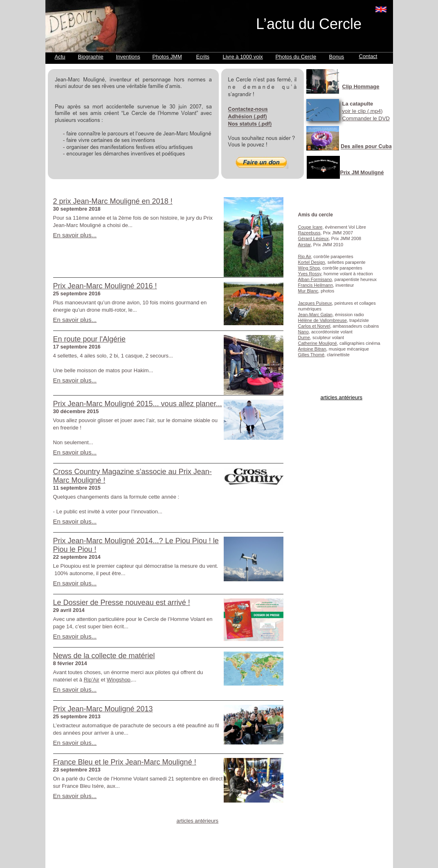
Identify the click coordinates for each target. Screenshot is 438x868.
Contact (368, 56)
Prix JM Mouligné (362, 172)
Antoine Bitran (312, 349)
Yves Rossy (310, 274)
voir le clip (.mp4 (362, 111)
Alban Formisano (315, 279)
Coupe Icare (310, 227)
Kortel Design (312, 262)
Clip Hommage (361, 87)
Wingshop (119, 680)
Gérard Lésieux (313, 238)
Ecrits (203, 57)
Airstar (304, 245)
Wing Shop (309, 268)
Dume (304, 337)
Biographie (91, 57)
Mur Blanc (308, 291)
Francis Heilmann (316, 285)
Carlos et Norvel (314, 326)
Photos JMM (167, 57)
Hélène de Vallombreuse (323, 320)
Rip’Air (92, 680)
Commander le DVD (366, 118)
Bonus (337, 57)
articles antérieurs (342, 397)
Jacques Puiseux (315, 303)
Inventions (128, 57)
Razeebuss (309, 233)
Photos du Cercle (296, 57)
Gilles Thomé (311, 355)
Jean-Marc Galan (315, 315)
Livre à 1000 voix (243, 57)
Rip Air (305, 256)
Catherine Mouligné (318, 343)
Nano (303, 332)
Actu (60, 57)
